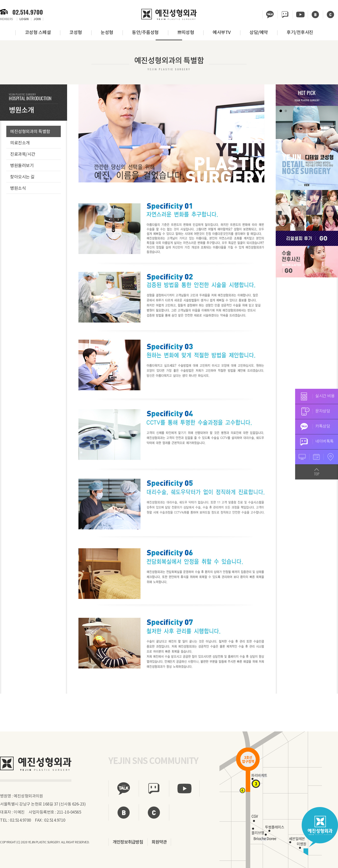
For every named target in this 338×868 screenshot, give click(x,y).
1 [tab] (281, 111)
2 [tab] (286, 111)
